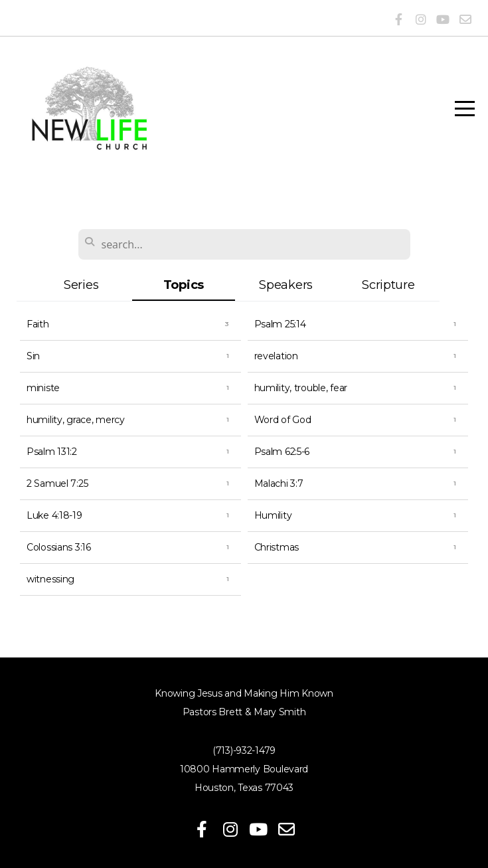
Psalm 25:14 (280, 324)
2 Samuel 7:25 (57, 483)
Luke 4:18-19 (54, 515)
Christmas (277, 547)
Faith (38, 324)
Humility (273, 515)
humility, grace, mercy (76, 420)
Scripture (388, 285)
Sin (33, 356)
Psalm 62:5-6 (282, 452)
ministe (43, 388)
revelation (276, 356)
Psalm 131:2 (52, 452)
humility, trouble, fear (301, 388)
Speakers (286, 285)
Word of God (283, 420)
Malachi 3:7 (279, 483)
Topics (184, 285)
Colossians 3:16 (59, 547)
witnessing (50, 579)
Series (81, 285)
